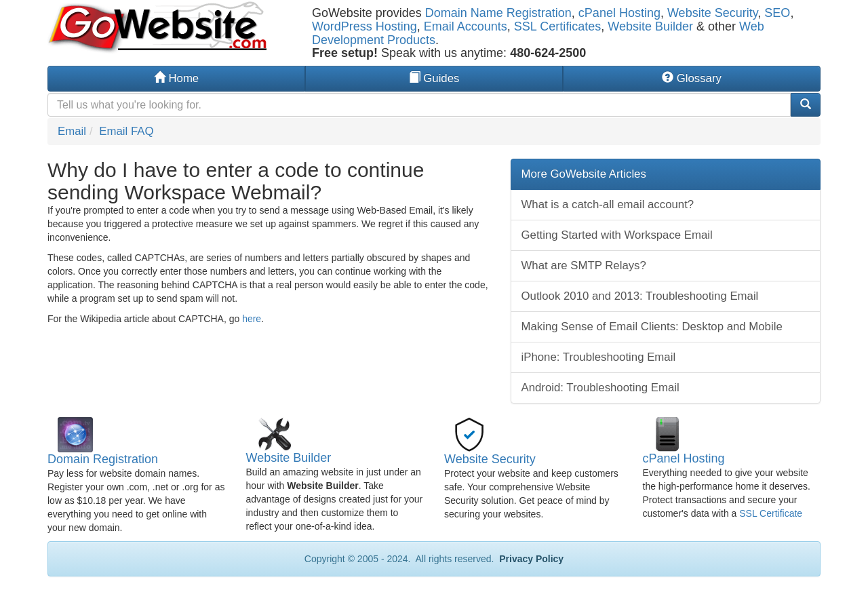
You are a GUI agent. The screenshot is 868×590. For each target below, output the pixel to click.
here (252, 319)
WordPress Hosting (364, 26)
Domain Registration (103, 459)
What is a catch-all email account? (608, 204)
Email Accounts (466, 26)
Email (72, 131)
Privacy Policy (530, 559)
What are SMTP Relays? (584, 265)
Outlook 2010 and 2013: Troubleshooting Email (640, 296)
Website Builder (650, 26)
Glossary (692, 78)
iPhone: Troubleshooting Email (599, 357)
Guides (434, 78)
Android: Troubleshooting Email (600, 388)
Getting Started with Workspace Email (617, 235)
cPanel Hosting (619, 13)
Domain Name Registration (498, 13)
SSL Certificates (557, 26)
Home (176, 78)
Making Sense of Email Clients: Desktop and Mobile (652, 327)
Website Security (712, 13)
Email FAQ (126, 131)
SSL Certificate (771, 513)
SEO (777, 13)
